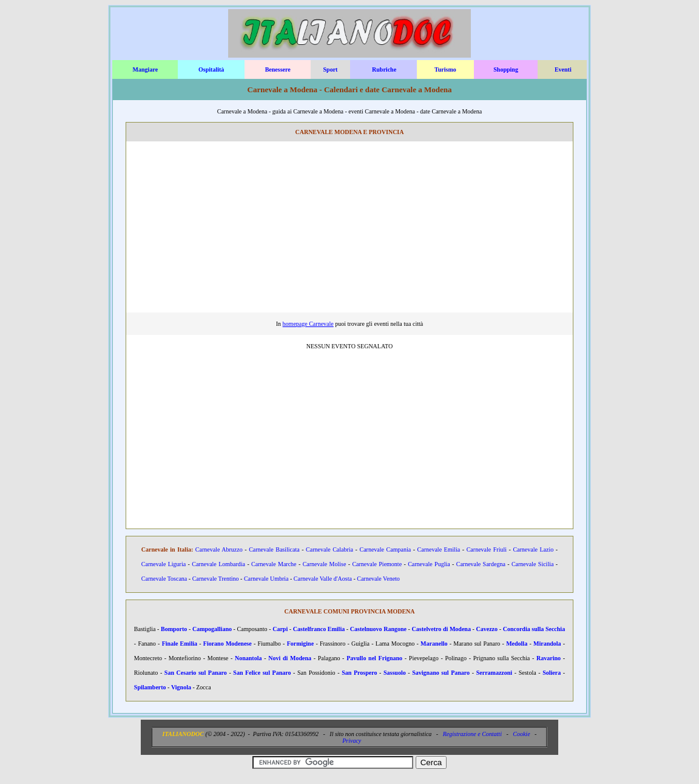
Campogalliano (212, 629)
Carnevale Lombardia (218, 564)
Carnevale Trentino (216, 579)
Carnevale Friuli (487, 549)
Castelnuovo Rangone (378, 629)
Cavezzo (487, 629)
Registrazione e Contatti (472, 734)
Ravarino (549, 658)
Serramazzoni (494, 673)
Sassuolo (395, 673)
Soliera (552, 673)
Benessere (278, 69)
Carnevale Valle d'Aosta (323, 579)
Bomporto (174, 629)
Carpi (280, 629)
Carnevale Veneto (378, 579)
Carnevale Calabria (329, 549)
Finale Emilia (180, 644)
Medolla (517, 644)
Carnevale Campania (385, 549)
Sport (331, 69)
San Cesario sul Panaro (196, 673)
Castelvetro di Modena (441, 629)
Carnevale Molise (325, 564)
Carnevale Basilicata (274, 549)
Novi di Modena (290, 658)
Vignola (181, 687)
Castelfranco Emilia (319, 629)
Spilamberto (150, 687)
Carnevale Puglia (429, 564)
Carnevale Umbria (266, 579)
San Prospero (359, 673)
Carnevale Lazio (533, 549)
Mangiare (145, 69)
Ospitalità (211, 69)
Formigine (300, 644)
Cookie (521, 734)
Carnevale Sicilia (532, 564)
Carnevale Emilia (439, 549)
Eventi (563, 69)
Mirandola (547, 644)
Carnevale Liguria (164, 564)
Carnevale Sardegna (481, 564)
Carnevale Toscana (164, 579)
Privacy (352, 741)
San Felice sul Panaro (262, 673)
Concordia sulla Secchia (534, 629)
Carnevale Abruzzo (219, 549)
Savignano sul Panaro (441, 673)
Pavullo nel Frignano (374, 658)
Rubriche (384, 69)
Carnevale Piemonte (377, 564)
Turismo (445, 69)
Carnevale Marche (274, 564)
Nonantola (248, 658)
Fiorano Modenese (228, 644)
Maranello (434, 644)
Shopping (506, 69)
